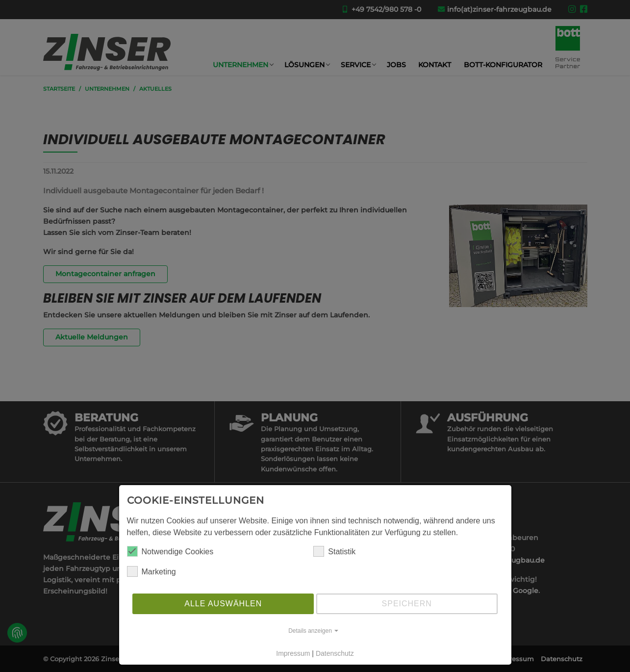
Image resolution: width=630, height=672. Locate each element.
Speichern (407, 604)
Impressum (293, 653)
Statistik (334, 551)
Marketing (151, 571)
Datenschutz (335, 653)
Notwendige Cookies (170, 551)
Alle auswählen (223, 604)
